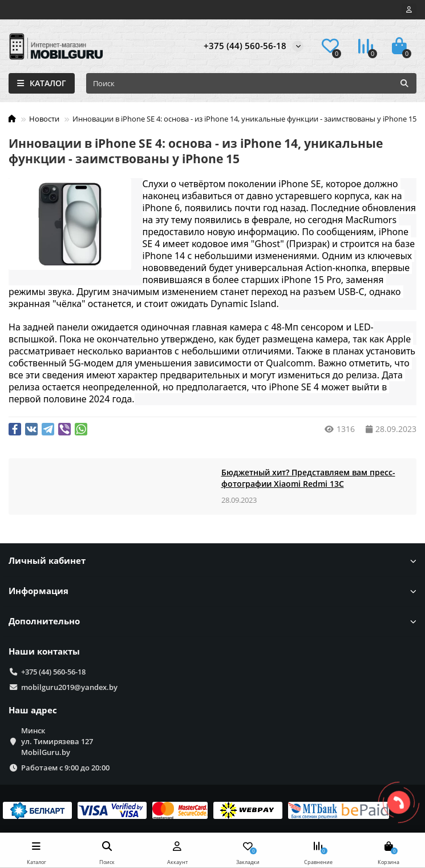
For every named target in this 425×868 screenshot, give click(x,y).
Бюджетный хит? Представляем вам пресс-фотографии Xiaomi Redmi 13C (308, 478)
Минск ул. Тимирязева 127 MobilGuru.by (57, 741)
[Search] (251, 83)
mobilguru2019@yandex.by (69, 687)
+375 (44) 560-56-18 (245, 46)
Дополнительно (212, 621)
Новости (44, 119)
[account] (409, 10)
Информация (212, 591)
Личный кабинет (212, 561)
